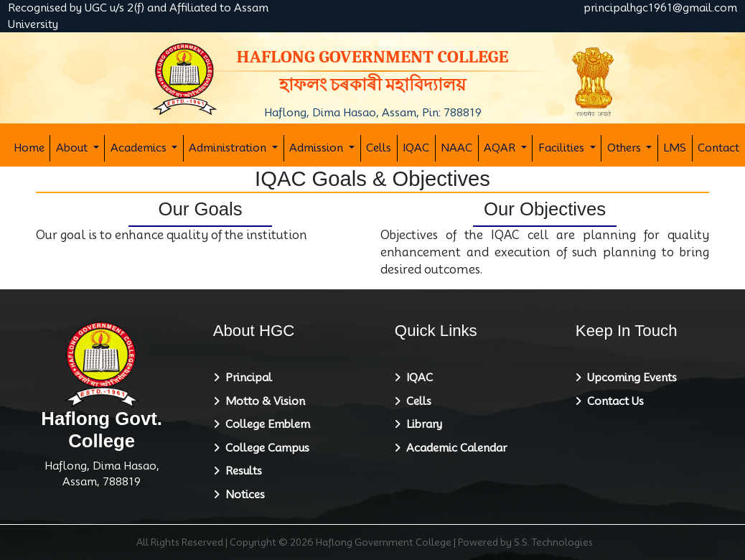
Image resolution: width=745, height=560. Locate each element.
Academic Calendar (454, 448)
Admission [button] (318, 148)
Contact (718, 148)
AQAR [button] (501, 148)
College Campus (264, 448)
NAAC (456, 148)
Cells (379, 148)
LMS (675, 148)
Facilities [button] (563, 148)
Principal (246, 378)
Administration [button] (229, 148)
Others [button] (625, 148)
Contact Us (613, 401)
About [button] (73, 148)
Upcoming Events (629, 378)
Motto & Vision (262, 401)
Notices (242, 495)
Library (421, 424)
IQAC (416, 148)
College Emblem (265, 424)
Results (241, 471)
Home (29, 148)
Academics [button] (140, 148)
